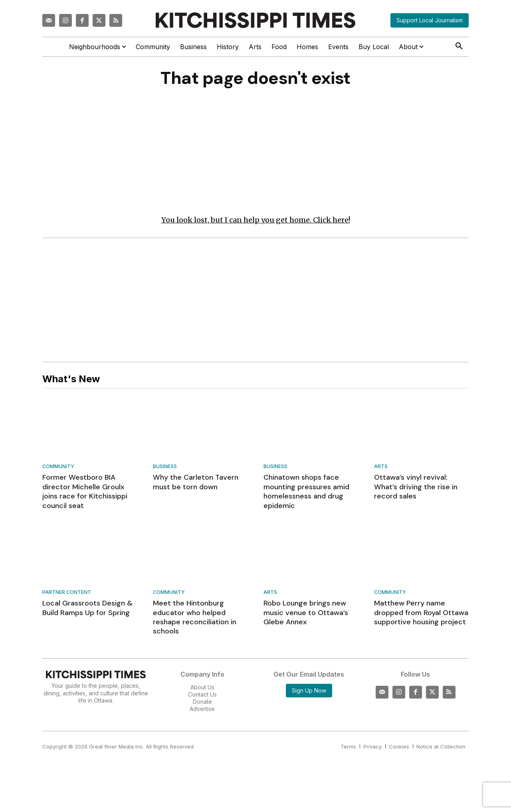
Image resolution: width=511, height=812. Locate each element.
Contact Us (202, 696)
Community (58, 469)
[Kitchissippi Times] (255, 20)
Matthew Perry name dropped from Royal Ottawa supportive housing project (421, 615)
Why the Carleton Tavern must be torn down (196, 484)
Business (165, 469)
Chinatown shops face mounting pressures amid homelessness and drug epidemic (306, 494)
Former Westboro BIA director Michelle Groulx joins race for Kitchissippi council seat (85, 494)
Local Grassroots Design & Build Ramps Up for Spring (87, 610)
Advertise (202, 711)
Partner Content (67, 595)
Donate (202, 704)
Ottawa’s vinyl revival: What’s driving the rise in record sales (416, 489)
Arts (381, 469)
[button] (459, 46)
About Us (202, 689)
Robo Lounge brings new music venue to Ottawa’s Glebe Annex (306, 615)
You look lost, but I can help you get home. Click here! (256, 222)
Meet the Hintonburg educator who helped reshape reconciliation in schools (195, 619)
